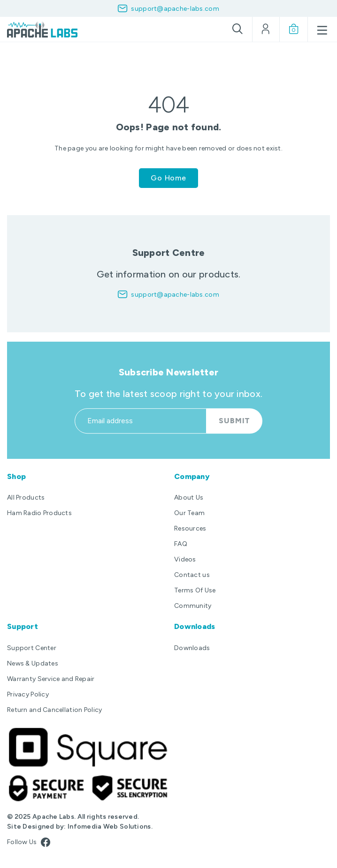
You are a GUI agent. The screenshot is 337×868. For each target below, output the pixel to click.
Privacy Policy (28, 694)
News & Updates (33, 663)
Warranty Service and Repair (51, 679)
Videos (185, 559)
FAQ (181, 544)
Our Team (189, 513)
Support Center (32, 648)
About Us (189, 498)
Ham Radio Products (39, 513)
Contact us (192, 575)
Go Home (168, 178)
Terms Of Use (195, 590)
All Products (26, 498)
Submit (234, 431)
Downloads (192, 648)
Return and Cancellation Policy (54, 710)
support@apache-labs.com (175, 9)
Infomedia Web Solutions (109, 827)
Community (193, 606)
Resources (190, 528)
